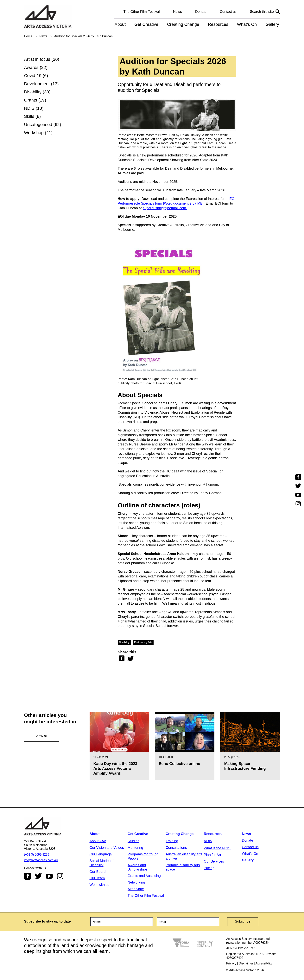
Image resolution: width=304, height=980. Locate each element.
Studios (133, 841)
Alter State (136, 889)
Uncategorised (38, 125)
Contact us (228, 12)
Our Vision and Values (107, 848)
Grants (31, 100)
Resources (218, 24)
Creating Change (183, 24)
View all (41, 736)
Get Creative (146, 24)
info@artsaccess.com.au (41, 860)
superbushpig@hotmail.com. (165, 208)
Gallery (272, 24)
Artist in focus (37, 59)
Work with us (100, 885)
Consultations (176, 848)
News (177, 12)
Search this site (262, 12)
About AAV (98, 841)
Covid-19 (33, 76)
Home (28, 36)
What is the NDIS (217, 848)
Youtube (49, 876)
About (120, 24)
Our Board (98, 872)
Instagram (60, 876)
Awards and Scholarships (138, 867)
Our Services (214, 861)
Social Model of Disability (101, 863)
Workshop (34, 133)
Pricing (209, 868)
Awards (31, 67)
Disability (33, 92)
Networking (136, 882)
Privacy (231, 963)
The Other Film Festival (142, 12)
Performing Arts (143, 642)
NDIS (29, 108)
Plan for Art (212, 855)
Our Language (101, 854)
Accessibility (264, 963)
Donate (201, 12)
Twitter (38, 876)
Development (37, 84)
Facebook (28, 876)
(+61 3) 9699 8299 (37, 855)
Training (172, 841)
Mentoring (135, 848)
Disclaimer (246, 963)
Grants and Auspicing (144, 876)
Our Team (97, 878)
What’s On (247, 24)
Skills (29, 116)
